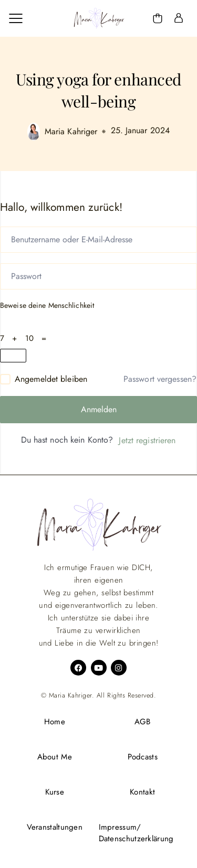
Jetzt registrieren (147, 441)
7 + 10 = (26, 338)
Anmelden (99, 409)
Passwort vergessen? (160, 379)
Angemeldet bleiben (51, 379)
